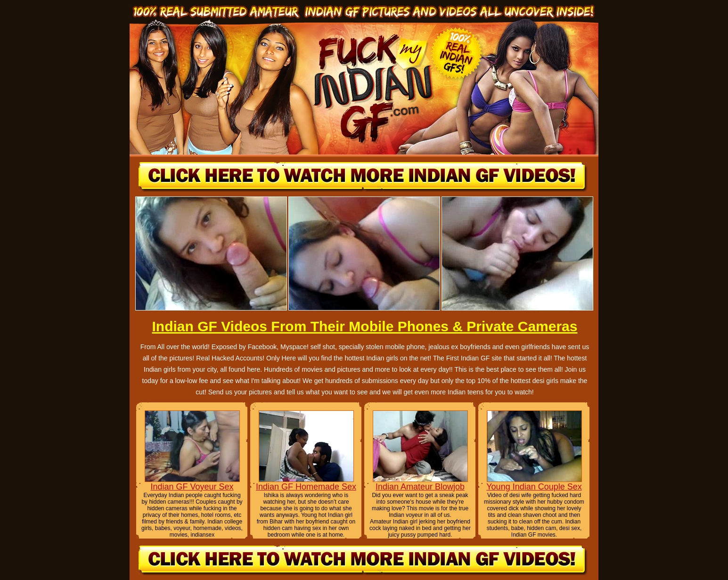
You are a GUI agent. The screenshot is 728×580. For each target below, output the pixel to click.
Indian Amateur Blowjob (420, 487)
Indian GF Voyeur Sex (192, 487)
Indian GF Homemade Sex (306, 487)
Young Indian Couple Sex (534, 487)
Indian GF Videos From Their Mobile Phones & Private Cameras (364, 326)
